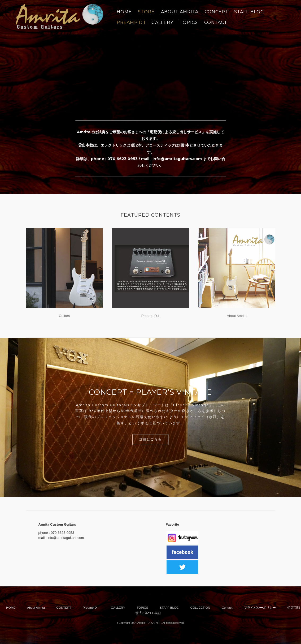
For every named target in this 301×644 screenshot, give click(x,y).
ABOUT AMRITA (180, 12)
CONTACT (216, 22)
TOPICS (189, 22)
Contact (227, 607)
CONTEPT (64, 607)
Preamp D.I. (150, 316)
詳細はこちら (151, 439)
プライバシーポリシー (260, 607)
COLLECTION (200, 607)
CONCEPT (216, 12)
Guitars (64, 316)
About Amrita (237, 316)
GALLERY (162, 22)
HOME (11, 607)
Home (124, 12)
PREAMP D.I (131, 22)
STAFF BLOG (249, 12)
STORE (146, 12)
